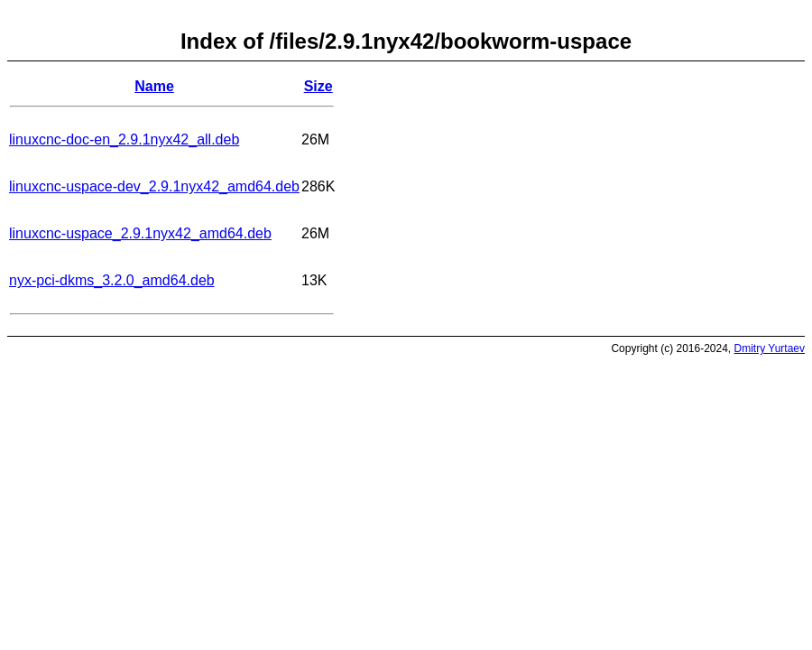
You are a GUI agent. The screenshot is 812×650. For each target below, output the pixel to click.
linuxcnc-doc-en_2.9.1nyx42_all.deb (124, 139)
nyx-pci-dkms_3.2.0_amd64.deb (112, 280)
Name (154, 86)
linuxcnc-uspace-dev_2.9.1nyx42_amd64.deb (154, 186)
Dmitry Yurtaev (770, 348)
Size (318, 86)
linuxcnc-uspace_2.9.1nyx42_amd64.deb (140, 233)
